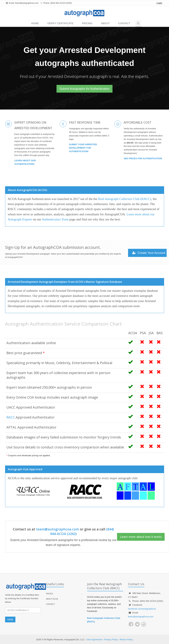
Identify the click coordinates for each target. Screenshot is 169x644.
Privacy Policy (111, 640)
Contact (124, 23)
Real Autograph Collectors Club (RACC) (125, 199)
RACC (11, 417)
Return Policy (126, 640)
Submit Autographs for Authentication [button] (84, 89)
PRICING (87, 23)
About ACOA (52, 599)
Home (35, 23)
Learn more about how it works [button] (141, 537)
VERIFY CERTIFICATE (60, 23)
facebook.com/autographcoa (142, 609)
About (105, 23)
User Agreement (94, 640)
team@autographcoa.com (27, 3)
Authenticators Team (55, 219)
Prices (49, 594)
